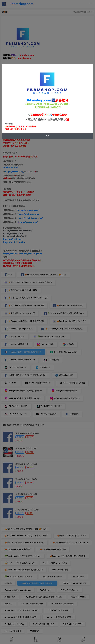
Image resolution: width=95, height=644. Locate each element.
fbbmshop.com (39, 100)
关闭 (48, 136)
